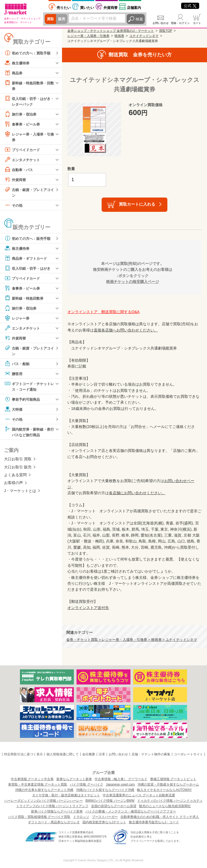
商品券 (14, 73)
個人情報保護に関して (63, 754)
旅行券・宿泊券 (21, 115)
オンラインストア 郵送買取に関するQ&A (103, 312)
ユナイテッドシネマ (144, 36)
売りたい (64, 8)
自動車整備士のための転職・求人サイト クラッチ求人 (160, 817)
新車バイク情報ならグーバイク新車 (57, 811)
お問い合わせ (161, 23)
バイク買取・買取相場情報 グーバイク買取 (39, 817)
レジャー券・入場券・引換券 (29, 137)
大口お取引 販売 (18, 469)
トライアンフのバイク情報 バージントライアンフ (52, 806)
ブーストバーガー (105, 817)
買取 (51, 19)
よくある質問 (15, 478)
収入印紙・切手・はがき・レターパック (27, 101)
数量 (71, 169)
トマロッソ (81, 817)
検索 (139, 19)
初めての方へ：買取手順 (29, 53)
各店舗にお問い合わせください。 (137, 493)
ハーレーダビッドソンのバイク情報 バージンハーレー (44, 801)
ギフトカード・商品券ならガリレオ (54, 822)
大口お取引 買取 (18, 462)
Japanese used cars (120, 784)
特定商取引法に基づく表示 (23, 754)
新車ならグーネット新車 (74, 779)
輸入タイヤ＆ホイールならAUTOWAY (164, 790)
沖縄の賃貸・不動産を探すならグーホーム (168, 784)
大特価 (14, 411)
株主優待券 (18, 63)
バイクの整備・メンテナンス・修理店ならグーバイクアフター (131, 811)
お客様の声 (13, 485)
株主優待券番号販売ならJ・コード (154, 822)
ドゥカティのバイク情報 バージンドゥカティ (170, 801)
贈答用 (14, 375)
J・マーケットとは (20, 493)
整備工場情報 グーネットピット (173, 779)
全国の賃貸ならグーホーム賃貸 (114, 806)
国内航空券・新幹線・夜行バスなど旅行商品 (29, 434)
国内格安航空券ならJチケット (104, 822)
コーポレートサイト (188, 754)
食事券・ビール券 (23, 125)
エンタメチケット (23, 161)
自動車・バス (19, 171)
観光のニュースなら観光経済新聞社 (165, 806)
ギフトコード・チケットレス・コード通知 (29, 388)
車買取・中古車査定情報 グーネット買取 (38, 784)
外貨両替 (111, 8)
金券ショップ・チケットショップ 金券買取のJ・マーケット (111, 31)
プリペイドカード (23, 151)
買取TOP (165, 31)
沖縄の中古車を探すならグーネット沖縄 (44, 790)
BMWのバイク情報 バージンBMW (110, 801)
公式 (190, 6)
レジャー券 (18, 320)
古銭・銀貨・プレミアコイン (29, 193)
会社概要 (89, 754)
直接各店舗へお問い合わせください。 (126, 330)
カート (197, 23)
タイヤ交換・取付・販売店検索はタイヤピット (66, 795)
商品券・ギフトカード (27, 260)
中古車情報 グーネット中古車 (32, 779)
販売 (63, 19)
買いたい (87, 8)
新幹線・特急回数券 (25, 300)
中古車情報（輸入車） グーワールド (121, 779)
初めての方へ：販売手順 (29, 240)
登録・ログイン (180, 23)
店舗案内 (134, 8)
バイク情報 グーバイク (86, 784)
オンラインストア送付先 (88, 608)
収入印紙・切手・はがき (29, 270)
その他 (14, 207)
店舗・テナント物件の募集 (151, 754)
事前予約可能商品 (23, 401)
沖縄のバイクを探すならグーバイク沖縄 (105, 790)
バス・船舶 (18, 365)
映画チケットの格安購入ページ (133, 282)
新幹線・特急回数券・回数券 (29, 85)
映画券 (119, 36)
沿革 (102, 754)
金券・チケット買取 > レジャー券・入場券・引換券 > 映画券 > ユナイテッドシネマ (132, 640)
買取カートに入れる (137, 204)
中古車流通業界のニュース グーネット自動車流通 (139, 795)
